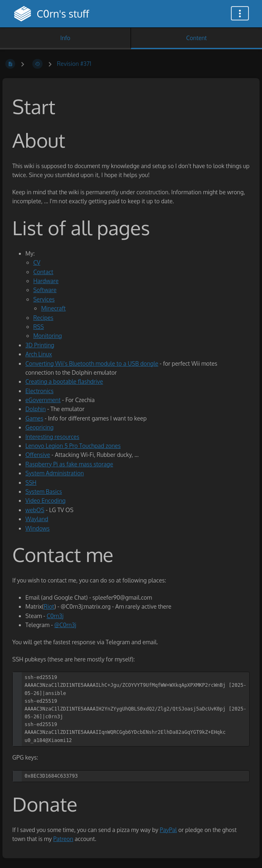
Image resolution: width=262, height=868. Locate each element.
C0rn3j (55, 616)
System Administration (55, 473)
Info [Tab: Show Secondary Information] (65, 38)
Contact (43, 272)
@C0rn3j (65, 625)
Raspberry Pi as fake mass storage (69, 464)
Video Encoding (45, 500)
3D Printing (40, 345)
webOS (35, 510)
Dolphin (36, 409)
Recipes (43, 318)
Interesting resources (52, 437)
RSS (38, 327)
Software (45, 290)
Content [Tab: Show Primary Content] (196, 38)
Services (44, 299)
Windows (37, 528)
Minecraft (53, 308)
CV (37, 262)
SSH (31, 482)
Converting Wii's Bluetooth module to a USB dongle (92, 363)
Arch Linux (39, 354)
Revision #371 (74, 64)
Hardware (46, 281)
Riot (49, 606)
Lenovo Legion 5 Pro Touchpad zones (73, 446)
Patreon (63, 839)
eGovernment (43, 400)
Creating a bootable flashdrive (64, 381)
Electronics (40, 391)
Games (34, 418)
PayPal (168, 830)
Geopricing (40, 427)
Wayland (37, 519)
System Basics (44, 491)
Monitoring (47, 336)
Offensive (38, 455)
